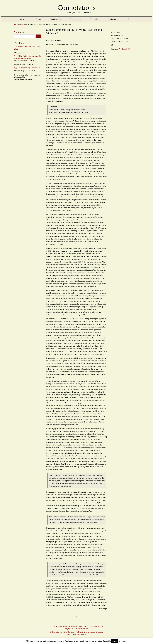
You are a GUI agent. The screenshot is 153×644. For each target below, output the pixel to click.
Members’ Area (113, 19)
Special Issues (75, 19)
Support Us (94, 19)
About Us (132, 19)
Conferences (56, 19)
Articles (23, 19)
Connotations (76, 6)
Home (16, 24)
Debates (39, 19)
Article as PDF (124, 49)
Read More (123, 641)
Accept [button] (115, 641)
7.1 (122, 36)
